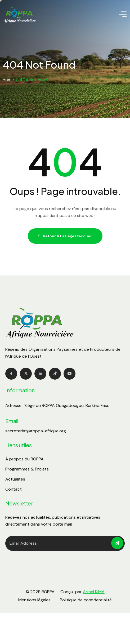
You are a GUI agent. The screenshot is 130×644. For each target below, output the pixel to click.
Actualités (15, 479)
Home (8, 80)
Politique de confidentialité (86, 600)
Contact (14, 489)
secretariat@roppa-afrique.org (36, 431)
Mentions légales (34, 600)
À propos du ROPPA (24, 459)
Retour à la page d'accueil (65, 236)
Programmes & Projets (27, 469)
